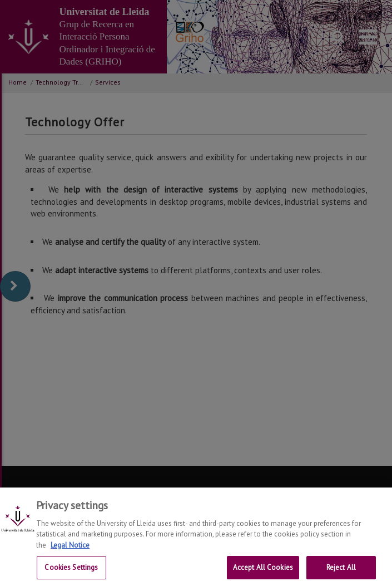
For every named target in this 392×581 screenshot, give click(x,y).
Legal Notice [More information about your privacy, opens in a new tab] (70, 551)
